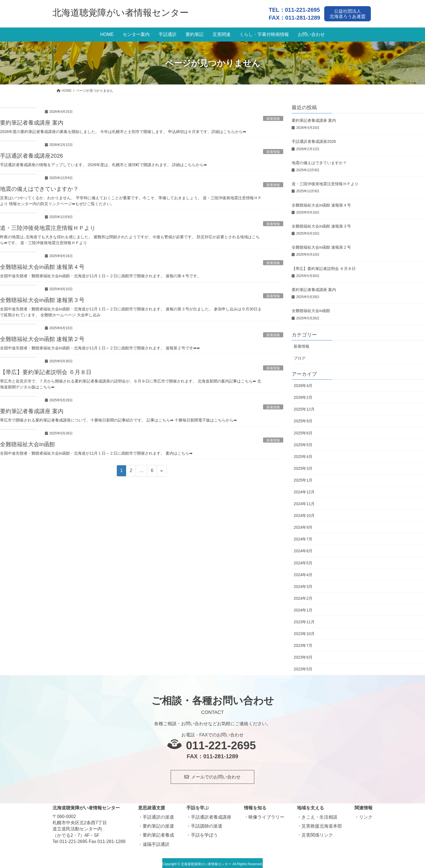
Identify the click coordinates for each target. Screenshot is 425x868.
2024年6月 (303, 549)
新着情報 (301, 344)
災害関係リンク (317, 833)
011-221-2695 (302, 8)
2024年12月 (304, 490)
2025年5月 (303, 443)
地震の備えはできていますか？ (39, 187)
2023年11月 (304, 620)
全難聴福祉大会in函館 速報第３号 (42, 298)
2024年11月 (304, 501)
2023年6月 (303, 655)
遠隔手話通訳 (156, 842)
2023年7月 (303, 643)
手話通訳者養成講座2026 (32, 154)
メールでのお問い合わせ (216, 775)
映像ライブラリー (266, 815)
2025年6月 (303, 431)
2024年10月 (304, 513)
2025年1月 (303, 478)
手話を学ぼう (204, 833)
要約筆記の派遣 (158, 824)
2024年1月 (303, 608)
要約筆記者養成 (158, 833)
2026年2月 (303, 395)
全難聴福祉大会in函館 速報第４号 (42, 265)
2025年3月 (303, 466)
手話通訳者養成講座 (211, 815)
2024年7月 (303, 537)
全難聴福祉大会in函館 (28, 442)
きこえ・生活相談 (319, 815)
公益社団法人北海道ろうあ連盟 (349, 12)
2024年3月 (303, 584)
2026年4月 (303, 383)
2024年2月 (303, 596)
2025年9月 (303, 419)
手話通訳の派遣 (158, 815)
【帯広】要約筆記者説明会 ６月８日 (46, 370)
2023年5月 (303, 667)
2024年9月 (303, 525)
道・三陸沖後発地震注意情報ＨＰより (48, 226)
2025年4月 (303, 454)
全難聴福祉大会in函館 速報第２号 (42, 337)
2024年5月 (303, 561)
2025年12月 (304, 407)
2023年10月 (304, 631)
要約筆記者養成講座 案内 (32, 121)
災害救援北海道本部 (322, 824)
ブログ (300, 356)
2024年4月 (303, 572)
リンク (366, 815)
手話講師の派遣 (207, 824)
